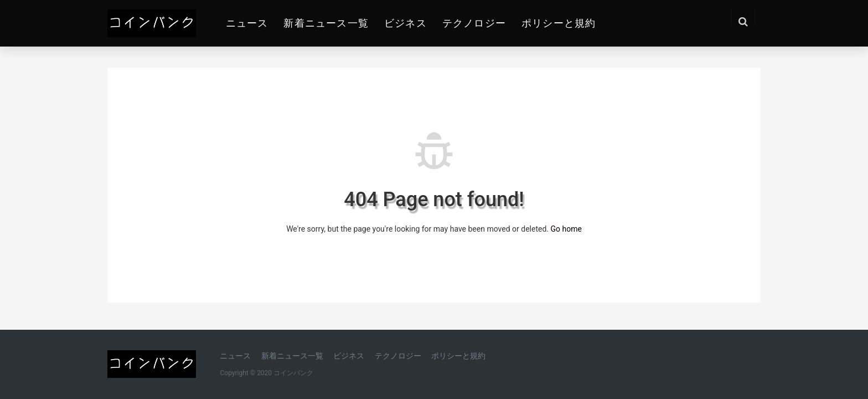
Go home (566, 229)
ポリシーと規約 (559, 23)
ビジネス (405, 23)
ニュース (247, 23)
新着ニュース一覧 (326, 23)
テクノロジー (474, 23)
